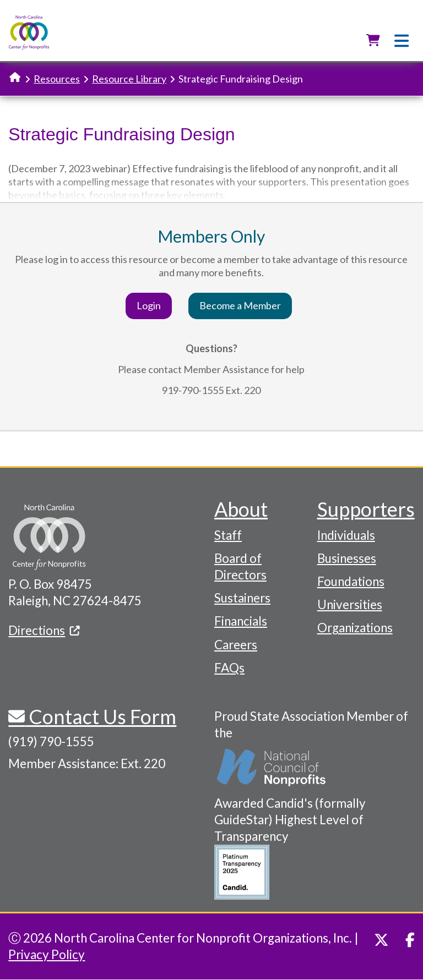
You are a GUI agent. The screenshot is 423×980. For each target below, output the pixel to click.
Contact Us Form (101, 716)
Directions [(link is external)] (44, 630)
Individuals (346, 535)
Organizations (355, 628)
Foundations (351, 581)
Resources (57, 79)
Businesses (347, 558)
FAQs (229, 668)
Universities (350, 604)
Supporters (366, 509)
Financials (241, 621)
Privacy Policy (47, 954)
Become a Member (240, 305)
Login (149, 305)
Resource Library (129, 79)
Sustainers (242, 598)
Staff (228, 535)
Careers (236, 645)
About (241, 509)
